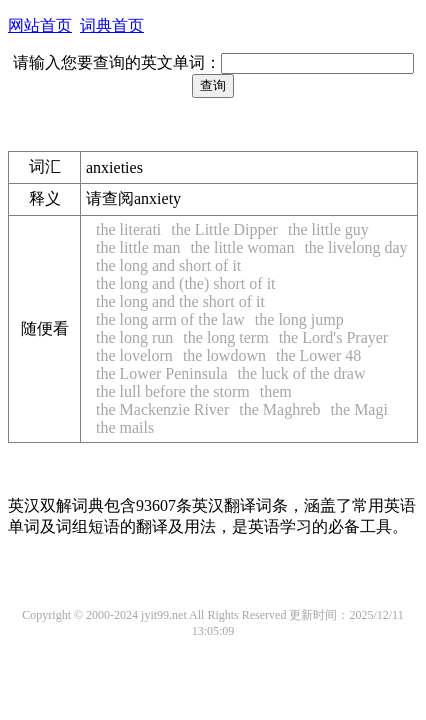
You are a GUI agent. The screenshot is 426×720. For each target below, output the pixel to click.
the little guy (328, 229)
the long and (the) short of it (186, 283)
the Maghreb (279, 409)
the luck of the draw (302, 373)
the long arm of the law (170, 319)
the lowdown (224, 355)
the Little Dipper (224, 229)
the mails (125, 427)
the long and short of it (168, 265)
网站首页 (40, 25)
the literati (128, 229)
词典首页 (112, 25)
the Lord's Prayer (334, 337)
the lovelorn (134, 355)
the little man (138, 247)
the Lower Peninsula (162, 373)
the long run (134, 337)
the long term (225, 337)
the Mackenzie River (162, 409)
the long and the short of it (180, 301)
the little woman (242, 247)
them (276, 391)
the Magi (359, 409)
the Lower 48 (318, 355)
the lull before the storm (173, 391)
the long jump (299, 319)
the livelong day (355, 247)
